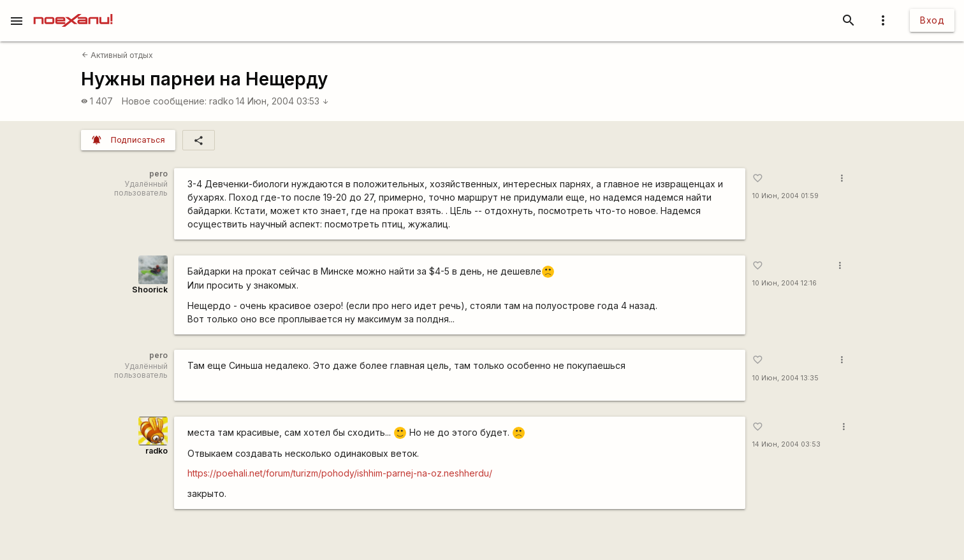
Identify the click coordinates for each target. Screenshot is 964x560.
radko (222, 101)
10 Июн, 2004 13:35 (785, 378)
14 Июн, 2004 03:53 (282, 101)
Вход (932, 20)
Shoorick (150, 290)
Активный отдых (117, 55)
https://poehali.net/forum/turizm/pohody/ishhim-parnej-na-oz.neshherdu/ (340, 473)
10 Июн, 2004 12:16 (785, 283)
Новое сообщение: (164, 101)
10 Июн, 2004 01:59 (785, 196)
